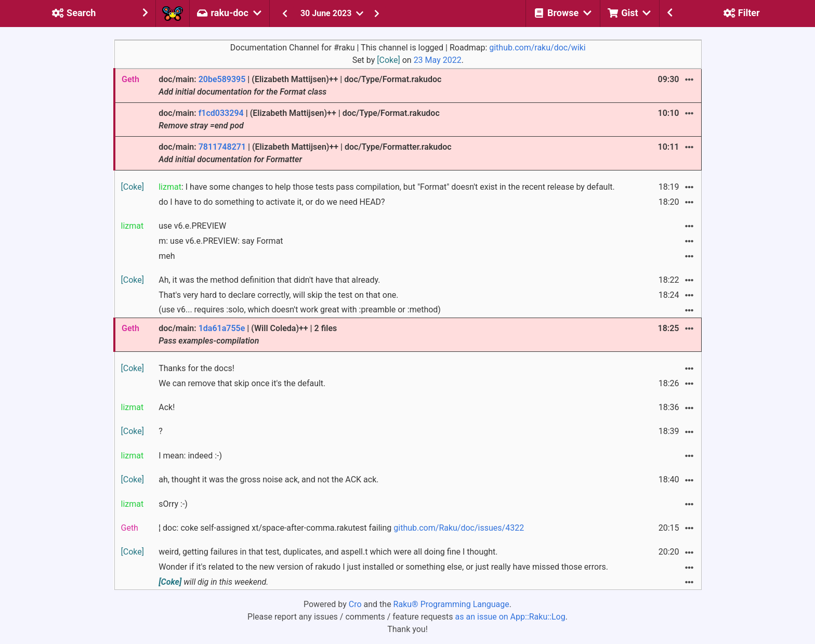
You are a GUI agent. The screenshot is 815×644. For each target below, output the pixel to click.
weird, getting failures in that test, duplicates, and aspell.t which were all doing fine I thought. (328, 552)
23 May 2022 (438, 60)
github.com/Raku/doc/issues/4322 (459, 528)
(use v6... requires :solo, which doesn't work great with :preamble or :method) (300, 310)
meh (167, 256)
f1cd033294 (221, 113)
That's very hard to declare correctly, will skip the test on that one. (278, 295)
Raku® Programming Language (451, 604)
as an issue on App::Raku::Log (510, 617)
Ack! (167, 407)
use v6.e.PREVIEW (192, 226)
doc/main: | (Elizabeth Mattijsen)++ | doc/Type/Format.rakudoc (300, 86)
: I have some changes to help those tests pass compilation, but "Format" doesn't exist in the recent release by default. (387, 187)
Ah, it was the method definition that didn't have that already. (269, 280)
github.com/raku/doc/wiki (537, 48)
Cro (355, 604)
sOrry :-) (173, 504)
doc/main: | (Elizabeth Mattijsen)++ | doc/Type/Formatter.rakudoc (305, 153)
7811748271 (222, 147)
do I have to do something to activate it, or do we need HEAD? (272, 202)
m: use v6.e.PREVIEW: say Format (221, 241)
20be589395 (222, 79)
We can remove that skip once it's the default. (242, 383)
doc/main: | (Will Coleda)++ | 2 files (248, 334)
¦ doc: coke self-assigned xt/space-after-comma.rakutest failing (341, 528)
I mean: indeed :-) (190, 456)
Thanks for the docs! (196, 368)
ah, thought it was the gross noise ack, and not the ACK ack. (268, 479)
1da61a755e (222, 328)
